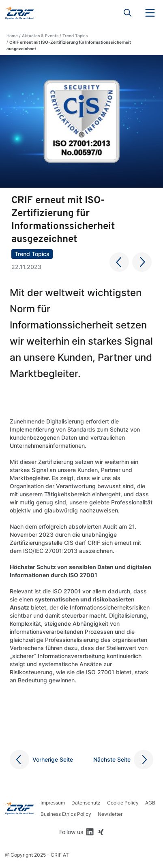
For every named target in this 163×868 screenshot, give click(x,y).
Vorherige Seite (53, 759)
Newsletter (110, 814)
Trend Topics (75, 36)
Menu (150, 13)
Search (128, 13)
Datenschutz (86, 803)
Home (12, 36)
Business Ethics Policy (66, 814)
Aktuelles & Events (40, 36)
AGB (150, 803)
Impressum (53, 803)
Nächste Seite (112, 759)
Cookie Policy (123, 803)
